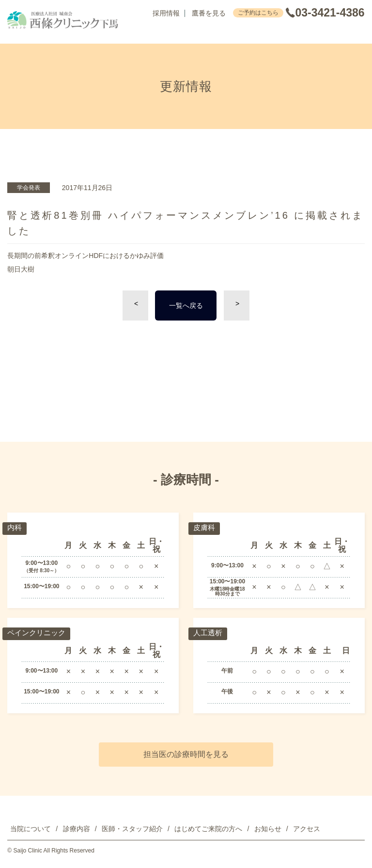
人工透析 (209, 633)
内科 (15, 528)
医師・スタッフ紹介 (132, 829)
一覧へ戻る (186, 305)
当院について (31, 829)
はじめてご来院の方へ (208, 829)
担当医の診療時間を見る (186, 754)
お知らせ (268, 829)
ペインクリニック (38, 633)
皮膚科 (205, 528)
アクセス (307, 829)
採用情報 (166, 13)
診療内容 (77, 829)
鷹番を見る (209, 13)
